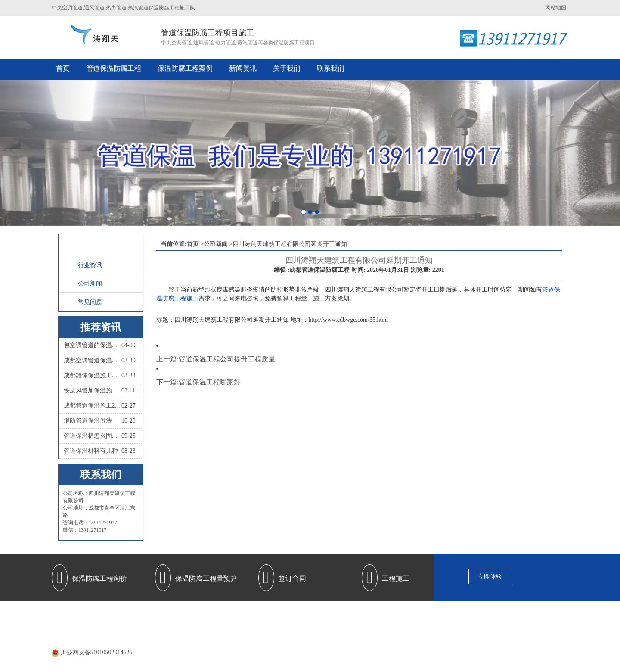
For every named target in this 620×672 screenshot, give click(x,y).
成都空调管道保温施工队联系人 (93, 360)
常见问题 (90, 302)
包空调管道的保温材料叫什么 (93, 345)
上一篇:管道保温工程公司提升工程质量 (216, 359)
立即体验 (490, 577)
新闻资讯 (243, 68)
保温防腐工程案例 (185, 68)
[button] (46, 153)
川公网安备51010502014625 (96, 652)
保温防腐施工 (384, 616)
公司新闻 (90, 284)
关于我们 (287, 68)
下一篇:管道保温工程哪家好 (198, 382)
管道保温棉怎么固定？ (93, 436)
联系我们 (331, 68)
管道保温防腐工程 (114, 68)
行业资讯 (90, 265)
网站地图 (556, 8)
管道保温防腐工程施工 (260, 616)
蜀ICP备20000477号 (322, 642)
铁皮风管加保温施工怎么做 (93, 390)
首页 (63, 68)
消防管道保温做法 (88, 421)
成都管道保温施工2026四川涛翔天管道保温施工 (93, 406)
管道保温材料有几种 (91, 451)
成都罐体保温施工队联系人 (93, 375)
